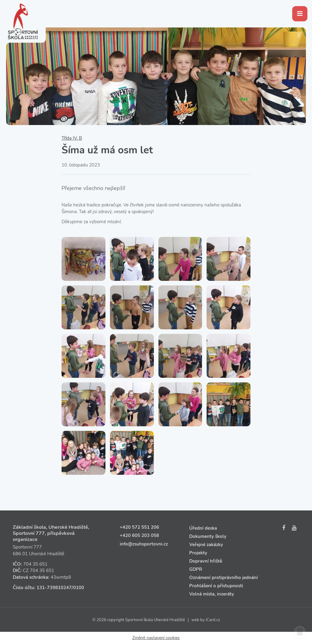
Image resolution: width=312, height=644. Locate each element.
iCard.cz (213, 620)
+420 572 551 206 (139, 527)
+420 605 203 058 (139, 535)
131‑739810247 (54, 588)
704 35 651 (35, 564)
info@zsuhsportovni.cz (144, 544)
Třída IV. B (72, 138)
